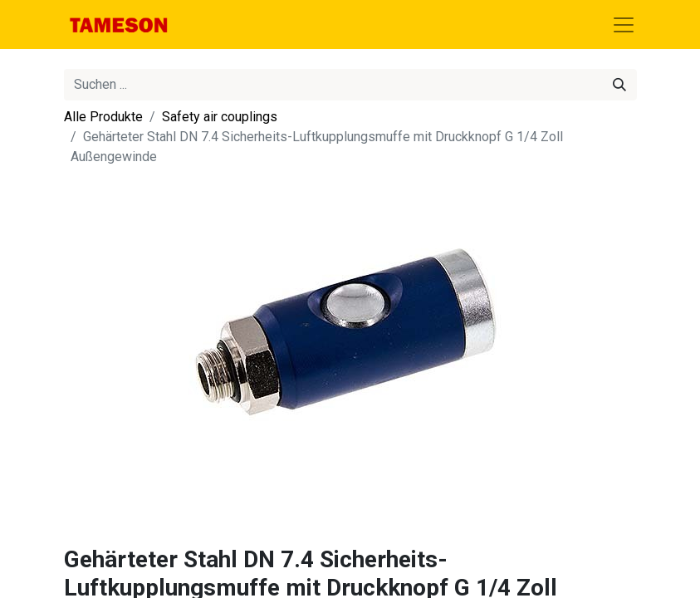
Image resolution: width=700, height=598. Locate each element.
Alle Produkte (103, 117)
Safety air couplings (220, 117)
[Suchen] (619, 85)
